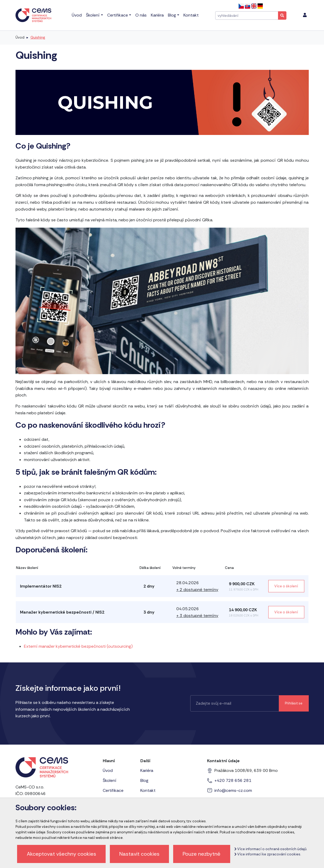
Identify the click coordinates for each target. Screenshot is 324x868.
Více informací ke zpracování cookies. (268, 854)
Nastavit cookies (139, 854)
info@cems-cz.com (233, 790)
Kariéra (147, 770)
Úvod (20, 37)
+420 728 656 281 (233, 780)
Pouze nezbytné (202, 854)
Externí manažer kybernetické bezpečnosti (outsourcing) (78, 646)
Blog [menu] (172, 15)
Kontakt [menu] (191, 15)
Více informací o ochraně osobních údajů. (271, 849)
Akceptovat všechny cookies (61, 854)
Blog (144, 780)
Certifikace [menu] (118, 15)
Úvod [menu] (77, 15)
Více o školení (286, 586)
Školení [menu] (93, 15)
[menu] (305, 15)
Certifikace (113, 790)
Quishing (38, 37)
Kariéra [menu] (157, 15)
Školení (110, 780)
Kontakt (148, 790)
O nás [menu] (141, 15)
